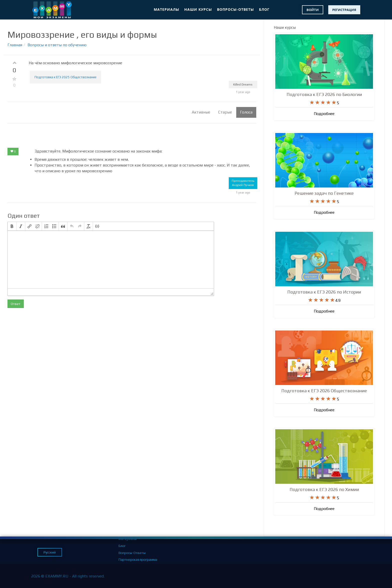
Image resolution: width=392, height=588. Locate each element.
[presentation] (12, 226)
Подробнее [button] (324, 114)
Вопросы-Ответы (235, 9)
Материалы (166, 9)
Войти (313, 10)
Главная (15, 45)
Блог (264, 9)
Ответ (16, 304)
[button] (12, 226)
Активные (201, 112)
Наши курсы (198, 9)
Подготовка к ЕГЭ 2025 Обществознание (65, 77)
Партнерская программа (138, 559)
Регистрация (344, 10)
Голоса (246, 112)
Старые (225, 112)
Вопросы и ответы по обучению (57, 45)
